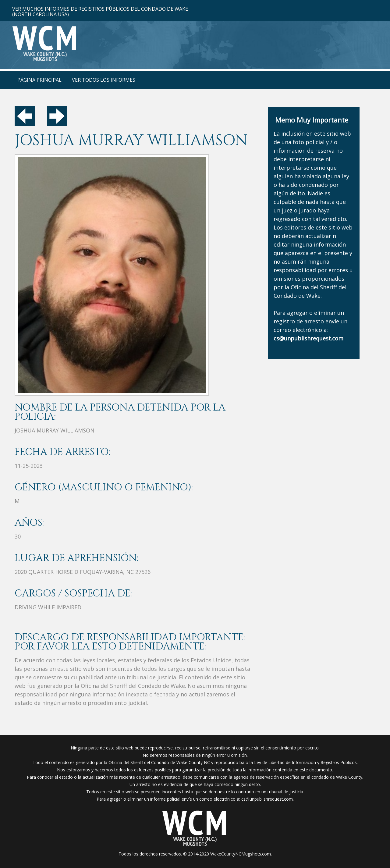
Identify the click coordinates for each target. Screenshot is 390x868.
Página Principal (39, 80)
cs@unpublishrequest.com (267, 799)
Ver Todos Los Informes (104, 80)
